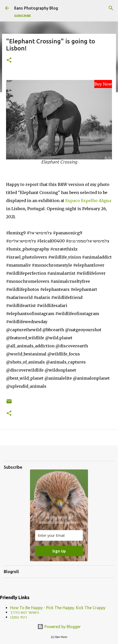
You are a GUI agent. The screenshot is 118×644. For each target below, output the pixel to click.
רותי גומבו (19, 617)
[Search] (111, 8)
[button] (9, 60)
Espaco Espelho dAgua (88, 201)
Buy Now (103, 84)
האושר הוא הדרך (25, 612)
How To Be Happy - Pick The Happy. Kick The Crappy (58, 608)
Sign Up (59, 551)
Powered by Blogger (59, 627)
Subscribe (23, 16)
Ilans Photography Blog (36, 8)
